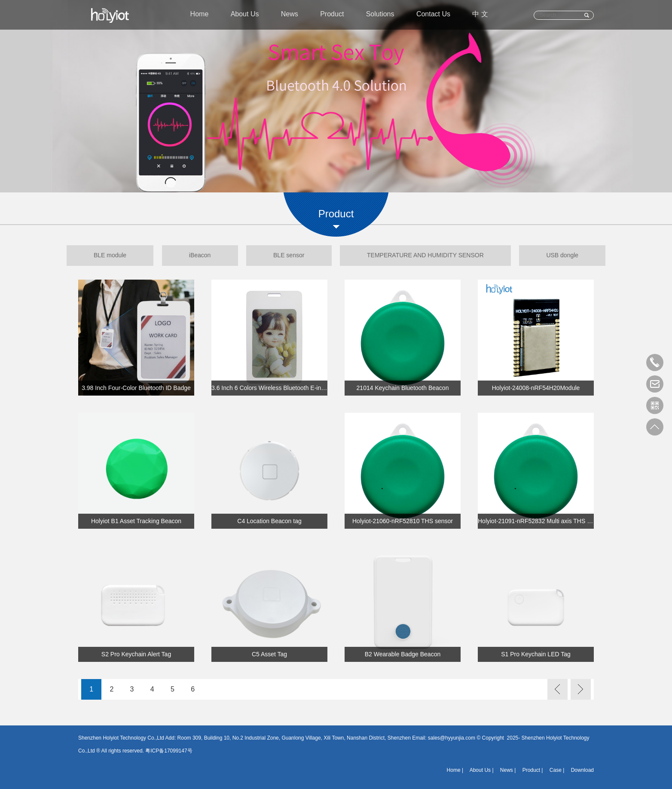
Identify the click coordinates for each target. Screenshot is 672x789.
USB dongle (566, 256)
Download (582, 770)
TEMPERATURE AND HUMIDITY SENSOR (427, 256)
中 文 (482, 15)
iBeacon (198, 256)
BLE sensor (289, 256)
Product (332, 15)
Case (556, 770)
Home (198, 15)
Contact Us (434, 15)
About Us (244, 15)
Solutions (381, 15)
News (289, 15)
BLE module (107, 256)
